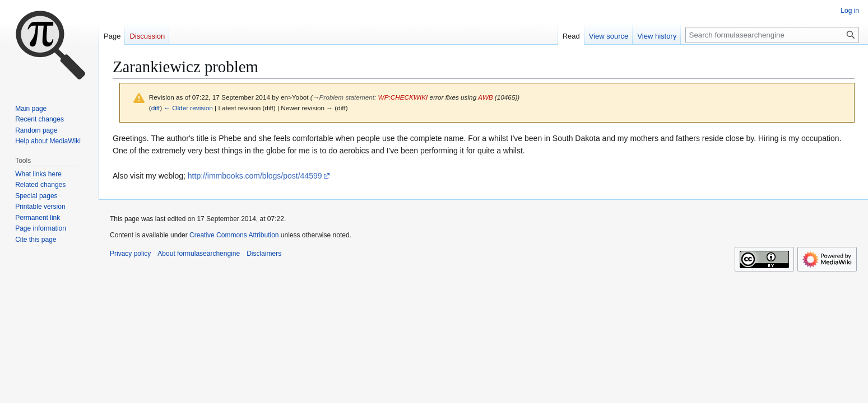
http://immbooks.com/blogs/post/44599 (255, 176)
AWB (486, 97)
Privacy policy (130, 254)
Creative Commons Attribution (234, 235)
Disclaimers (264, 254)
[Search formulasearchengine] (772, 35)
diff (156, 108)
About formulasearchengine (199, 254)
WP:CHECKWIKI (403, 97)
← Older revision (188, 108)
